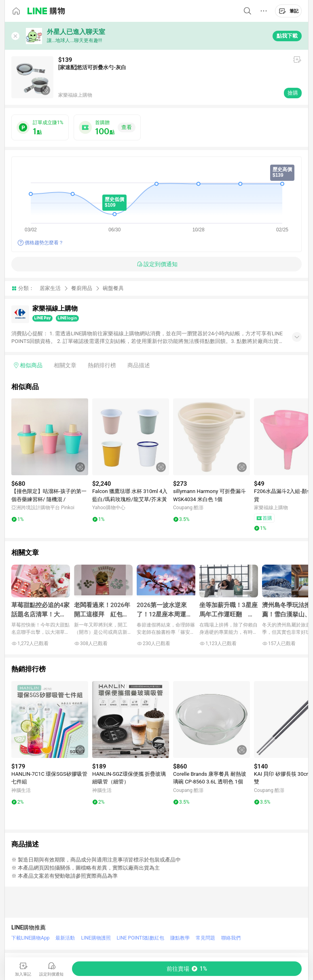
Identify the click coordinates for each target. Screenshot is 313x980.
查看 (127, 127)
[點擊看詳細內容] (50, 437)
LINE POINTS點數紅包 (141, 938)
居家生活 (50, 288)
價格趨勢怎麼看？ (44, 243)
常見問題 (205, 938)
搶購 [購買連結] (293, 93)
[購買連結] (187, 969)
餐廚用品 (82, 288)
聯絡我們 (231, 938)
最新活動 (65, 938)
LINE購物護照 (96, 938)
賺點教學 (180, 938)
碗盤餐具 (113, 288)
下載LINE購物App (30, 938)
